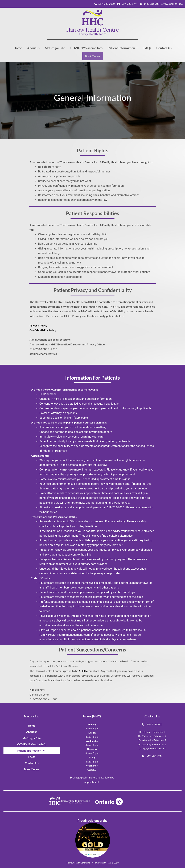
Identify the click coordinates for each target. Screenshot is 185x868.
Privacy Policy (38, 325)
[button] (123, 48)
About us (33, 48)
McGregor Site (55, 48)
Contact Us (164, 48)
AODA (83, 671)
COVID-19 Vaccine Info (86, 48)
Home (18, 48)
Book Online (93, 56)
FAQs (147, 48)
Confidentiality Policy (43, 330)
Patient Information (123, 48)
